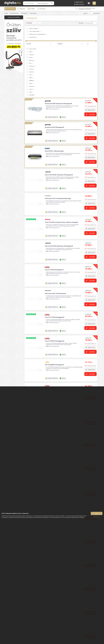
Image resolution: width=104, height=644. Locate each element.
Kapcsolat (41, 9)
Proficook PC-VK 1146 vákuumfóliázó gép (58, 124)
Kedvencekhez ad (91, 34)
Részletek (92, 38)
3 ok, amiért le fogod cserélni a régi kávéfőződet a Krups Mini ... (87, 9)
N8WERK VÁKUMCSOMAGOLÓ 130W (56, 355)
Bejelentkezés (80, 4)
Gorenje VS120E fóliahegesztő (54, 55)
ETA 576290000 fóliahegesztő (54, 286)
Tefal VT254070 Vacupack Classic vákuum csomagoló (61, 147)
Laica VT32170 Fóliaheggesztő (54, 332)
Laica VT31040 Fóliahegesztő (54, 193)
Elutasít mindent (97, 517)
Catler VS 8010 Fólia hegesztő (54, 379)
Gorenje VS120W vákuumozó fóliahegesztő (58, 31)
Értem (97, 514)
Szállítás (31, 9)
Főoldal (6, 13)
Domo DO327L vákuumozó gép (54, 78)
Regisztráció (79, 2)
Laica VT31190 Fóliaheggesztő (54, 240)
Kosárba (92, 42)
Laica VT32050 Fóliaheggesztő (54, 263)
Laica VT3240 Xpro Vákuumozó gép (56, 309)
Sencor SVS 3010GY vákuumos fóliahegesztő (59, 101)
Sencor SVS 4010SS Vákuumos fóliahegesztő (59, 170)
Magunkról (21, 9)
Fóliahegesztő (24, 13)
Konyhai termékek (14, 13)
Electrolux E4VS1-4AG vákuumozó (55, 217)
